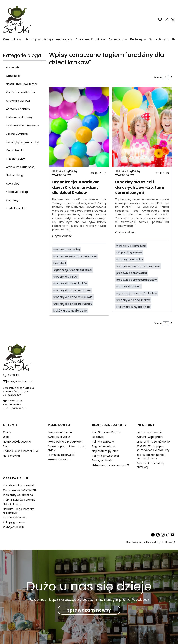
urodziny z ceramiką (67, 250)
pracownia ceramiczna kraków (136, 280)
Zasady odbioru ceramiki (19, 485)
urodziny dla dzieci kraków (70, 283)
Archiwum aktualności (21, 167)
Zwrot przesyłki (58, 437)
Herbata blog (15, 175)
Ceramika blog (16, 150)
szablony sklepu (137, 542)
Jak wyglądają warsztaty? (23, 142)
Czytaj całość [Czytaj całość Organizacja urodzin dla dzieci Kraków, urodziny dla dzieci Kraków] (62, 236)
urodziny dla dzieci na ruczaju (73, 304)
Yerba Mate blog (17, 192)
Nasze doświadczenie (17, 442)
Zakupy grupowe (14, 522)
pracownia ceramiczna (132, 273)
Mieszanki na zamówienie (153, 442)
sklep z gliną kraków (129, 253)
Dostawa (98, 437)
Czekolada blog (16, 208)
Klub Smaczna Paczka (20, 92)
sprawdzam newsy (89, 610)
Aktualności (14, 76)
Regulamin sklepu (104, 446)
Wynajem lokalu (13, 527)
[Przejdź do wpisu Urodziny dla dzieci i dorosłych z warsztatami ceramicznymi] (142, 127)
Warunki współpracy (150, 437)
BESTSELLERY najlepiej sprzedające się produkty (153, 448)
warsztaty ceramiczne (131, 246)
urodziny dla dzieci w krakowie (73, 297)
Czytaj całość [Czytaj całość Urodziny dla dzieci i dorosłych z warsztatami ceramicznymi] (125, 232)
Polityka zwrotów (103, 442)
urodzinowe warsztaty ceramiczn (75, 256)
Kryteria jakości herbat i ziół (21, 451)
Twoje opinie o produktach (65, 442)
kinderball (60, 263)
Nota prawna (11, 456)
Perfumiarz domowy (19, 117)
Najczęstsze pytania (105, 451)
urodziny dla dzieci (65, 277)
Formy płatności (103, 460)
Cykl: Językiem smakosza (23, 126)
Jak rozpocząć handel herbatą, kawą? (151, 457)
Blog (6, 446)
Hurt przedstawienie (150, 432)
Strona (158, 77)
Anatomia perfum (18, 109)
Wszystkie (13, 67)
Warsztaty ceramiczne (18, 495)
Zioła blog (12, 200)
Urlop (6, 437)
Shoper (169, 542)
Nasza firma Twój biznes (22, 84)
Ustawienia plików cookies (109, 465)
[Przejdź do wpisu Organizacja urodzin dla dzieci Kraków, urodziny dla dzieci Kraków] (79, 127)
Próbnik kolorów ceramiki (19, 500)
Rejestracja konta (59, 459)
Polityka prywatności (105, 456)
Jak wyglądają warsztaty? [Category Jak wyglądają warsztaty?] (65, 173)
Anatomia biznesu (18, 101)
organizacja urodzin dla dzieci (73, 270)
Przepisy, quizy (15, 159)
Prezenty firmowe (15, 518)
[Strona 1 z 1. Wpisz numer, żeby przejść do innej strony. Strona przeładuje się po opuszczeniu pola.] (166, 77)
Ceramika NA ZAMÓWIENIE (20, 490)
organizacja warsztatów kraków (137, 293)
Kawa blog (13, 184)
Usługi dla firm (12, 504)
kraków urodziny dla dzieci (70, 311)
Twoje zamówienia (60, 432)
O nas (7, 432)
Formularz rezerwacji (61, 455)
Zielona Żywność (17, 134)
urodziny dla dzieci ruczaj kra (72, 290)
